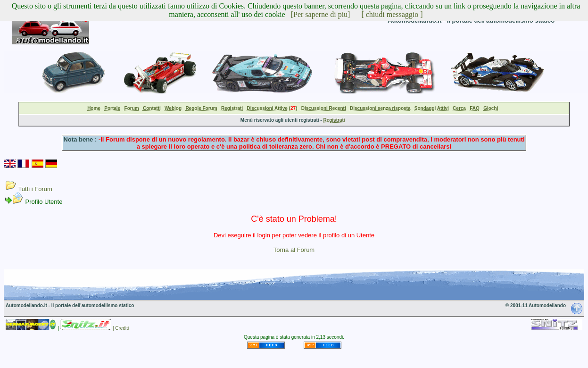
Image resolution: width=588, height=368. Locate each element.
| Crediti (121, 328)
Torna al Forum (294, 250)
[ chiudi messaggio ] (392, 14)
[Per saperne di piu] (321, 14)
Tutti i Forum (35, 189)
